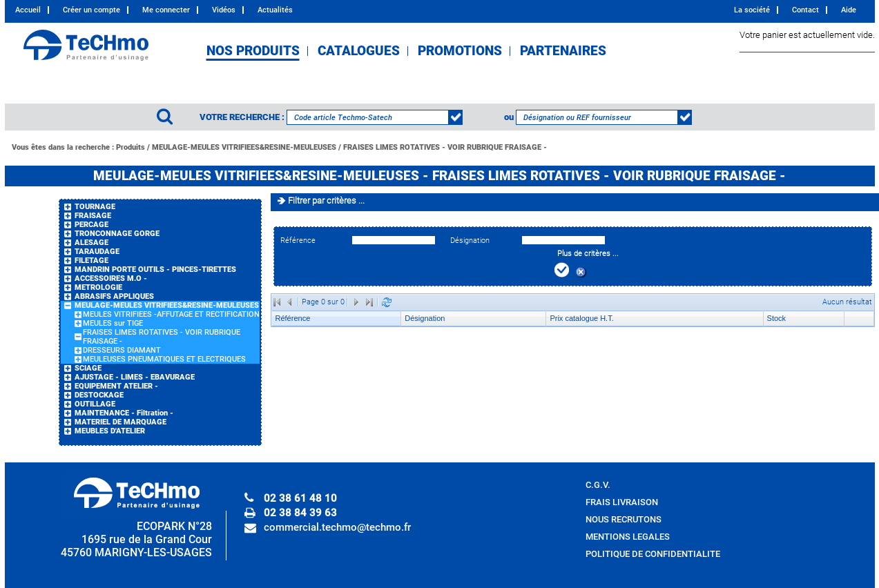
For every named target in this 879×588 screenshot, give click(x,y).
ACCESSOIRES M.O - (111, 278)
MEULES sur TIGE (113, 323)
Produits (131, 147)
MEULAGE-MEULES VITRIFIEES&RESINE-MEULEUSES (244, 147)
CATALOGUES (359, 51)
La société (752, 10)
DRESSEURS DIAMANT (122, 350)
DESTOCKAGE (99, 395)
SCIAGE (88, 368)
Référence (298, 241)
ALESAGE (91, 243)
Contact (805, 10)
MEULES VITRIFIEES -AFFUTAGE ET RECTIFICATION (171, 314)
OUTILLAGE (95, 404)
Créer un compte (91, 10)
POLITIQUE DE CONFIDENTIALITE (653, 554)
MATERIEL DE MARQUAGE (120, 422)
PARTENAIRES (563, 51)
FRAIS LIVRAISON (622, 502)
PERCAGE (91, 225)
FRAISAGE (93, 216)
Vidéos (224, 10)
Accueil (28, 10)
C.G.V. (598, 485)
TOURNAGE (95, 207)
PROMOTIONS (460, 51)
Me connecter (166, 10)
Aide (849, 10)
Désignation (470, 241)
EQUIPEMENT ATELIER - (116, 386)
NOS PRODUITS (253, 51)
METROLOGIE (98, 287)
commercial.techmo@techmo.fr (337, 527)
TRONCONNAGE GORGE (117, 234)
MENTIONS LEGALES (628, 537)
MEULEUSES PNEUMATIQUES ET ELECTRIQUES (164, 359)
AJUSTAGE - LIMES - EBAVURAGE (135, 377)
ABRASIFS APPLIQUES (114, 296)
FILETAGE (91, 261)
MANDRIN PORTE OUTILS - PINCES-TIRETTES (155, 269)
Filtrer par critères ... (326, 200)
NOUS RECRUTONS (624, 519)
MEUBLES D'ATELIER (110, 431)
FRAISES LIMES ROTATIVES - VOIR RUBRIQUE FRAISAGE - (445, 147)
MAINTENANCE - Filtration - (124, 413)
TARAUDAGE (97, 252)
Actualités (275, 10)
